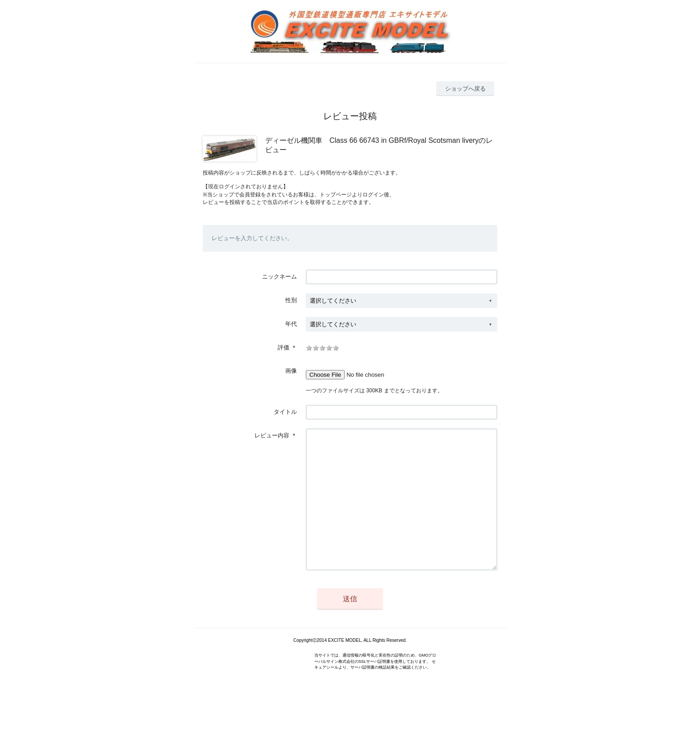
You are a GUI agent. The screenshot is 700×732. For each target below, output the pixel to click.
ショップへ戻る (465, 89)
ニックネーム (279, 277)
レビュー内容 (272, 435)
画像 (291, 371)
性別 (291, 300)
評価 (283, 347)
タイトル (285, 412)
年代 (291, 324)
